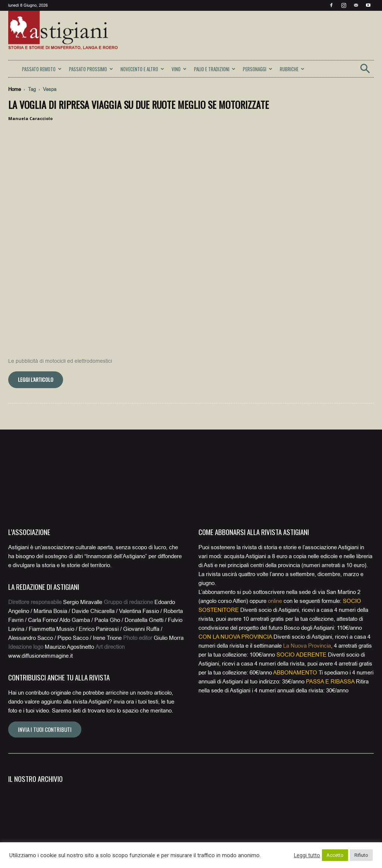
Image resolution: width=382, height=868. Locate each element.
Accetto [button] (335, 855)
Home (15, 89)
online (275, 527)
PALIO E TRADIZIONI (215, 69)
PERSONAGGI (258, 69)
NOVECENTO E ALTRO (142, 69)
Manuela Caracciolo (30, 118)
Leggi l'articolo (36, 305)
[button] (365, 71)
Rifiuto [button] (361, 855)
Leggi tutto (307, 855)
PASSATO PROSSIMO (91, 69)
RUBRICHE (292, 69)
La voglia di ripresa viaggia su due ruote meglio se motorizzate (139, 105)
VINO (179, 69)
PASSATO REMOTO (42, 69)
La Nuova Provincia (307, 572)
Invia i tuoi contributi (45, 655)
